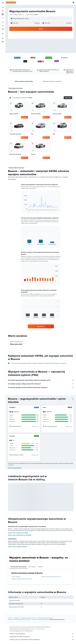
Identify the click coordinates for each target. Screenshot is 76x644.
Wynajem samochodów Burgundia (40, 619)
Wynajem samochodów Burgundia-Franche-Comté (19, 619)
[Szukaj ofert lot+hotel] (3, 18)
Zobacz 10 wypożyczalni (15, 468)
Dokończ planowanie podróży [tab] (18, 567)
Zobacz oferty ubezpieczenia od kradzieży (20, 535)
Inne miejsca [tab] (32, 567)
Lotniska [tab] (40, 567)
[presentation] (73, 399)
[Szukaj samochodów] (3, 14)
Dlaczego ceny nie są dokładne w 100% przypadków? (42, 639)
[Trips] (3, 34)
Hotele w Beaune (16, 577)
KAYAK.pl (10, 618)
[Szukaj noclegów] (3, 11)
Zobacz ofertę (24, 117)
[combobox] (17, 15)
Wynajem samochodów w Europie (28, 618)
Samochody (16, 618)
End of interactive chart (23, 209)
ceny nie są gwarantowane (39, 629)
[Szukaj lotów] (3, 7)
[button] (3, 3)
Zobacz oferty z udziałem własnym (17, 547)
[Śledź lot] (3, 26)
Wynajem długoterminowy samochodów (22, 579)
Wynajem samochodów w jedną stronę (51, 577)
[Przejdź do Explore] (3, 22)
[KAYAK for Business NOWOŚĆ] (3, 29)
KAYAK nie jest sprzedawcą (42, 634)
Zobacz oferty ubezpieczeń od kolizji (18, 533)
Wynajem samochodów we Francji (45, 618)
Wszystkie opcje (35, 426)
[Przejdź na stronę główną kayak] (11, 3)
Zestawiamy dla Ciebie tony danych (42, 637)
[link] (41, 326)
